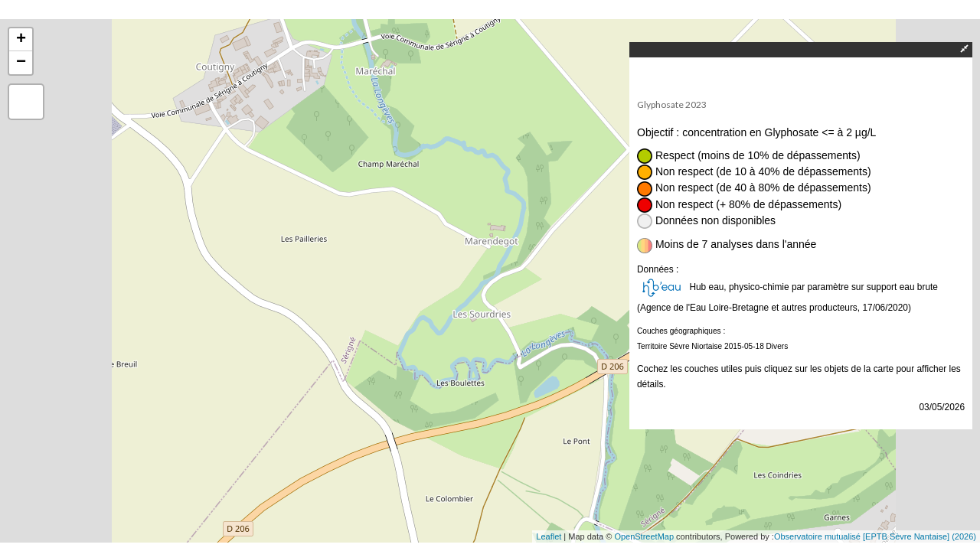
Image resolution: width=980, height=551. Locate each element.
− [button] (21, 63)
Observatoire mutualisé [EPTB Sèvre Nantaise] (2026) (875, 536)
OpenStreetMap (644, 536)
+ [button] (21, 40)
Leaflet (549, 536)
